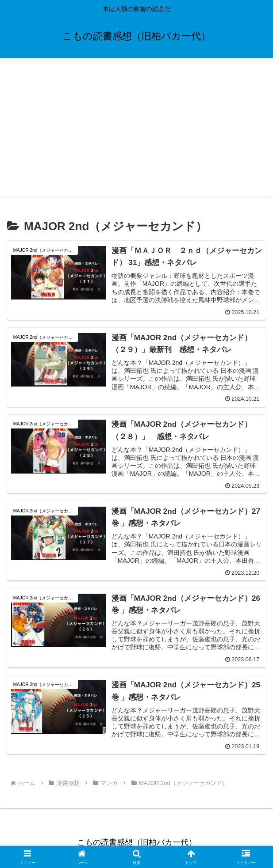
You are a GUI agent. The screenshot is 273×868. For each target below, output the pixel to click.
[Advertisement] (136, 131)
